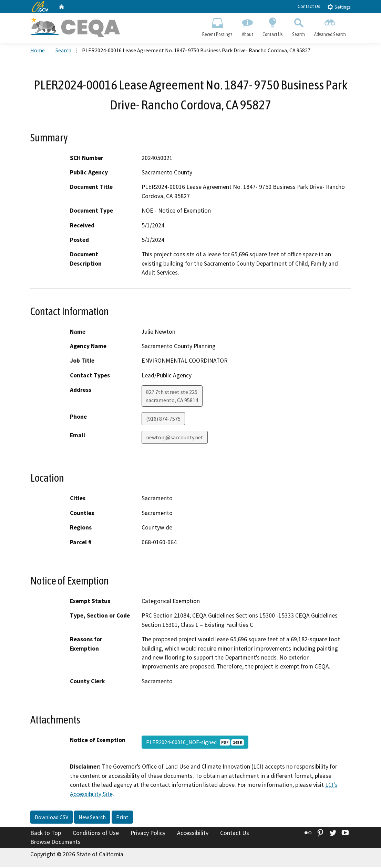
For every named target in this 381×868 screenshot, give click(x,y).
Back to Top (46, 834)
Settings (339, 7)
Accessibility (193, 834)
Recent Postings (217, 26)
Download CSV (52, 818)
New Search (92, 818)
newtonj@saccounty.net (175, 438)
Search (299, 26)
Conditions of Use (96, 834)
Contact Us (309, 6)
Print (122, 818)
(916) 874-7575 (163, 420)
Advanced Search (330, 26)
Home (38, 51)
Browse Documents (55, 843)
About (247, 26)
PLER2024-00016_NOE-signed (195, 743)
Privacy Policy (148, 834)
